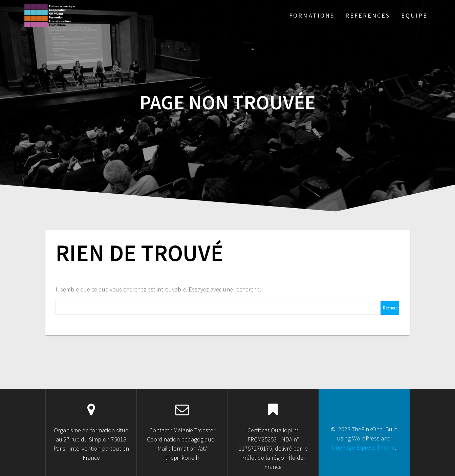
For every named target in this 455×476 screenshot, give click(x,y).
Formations (312, 15)
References (368, 15)
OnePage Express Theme (363, 447)
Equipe (414, 15)
